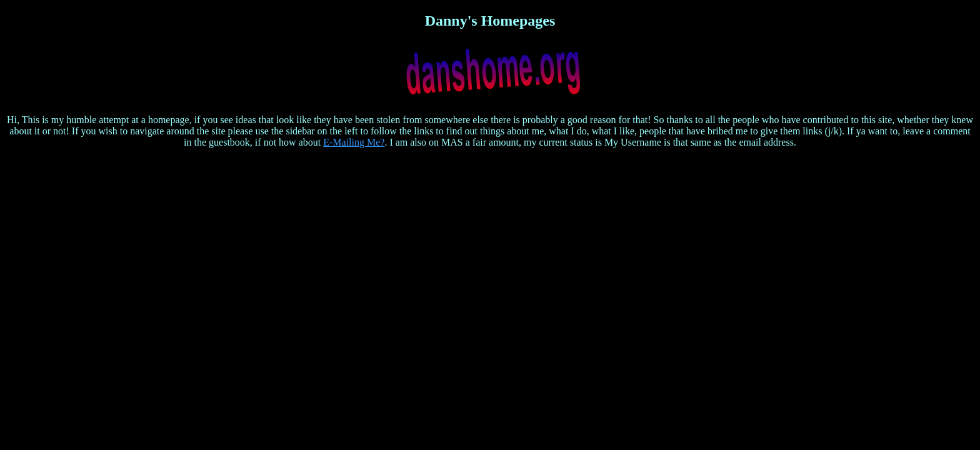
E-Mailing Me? (354, 142)
